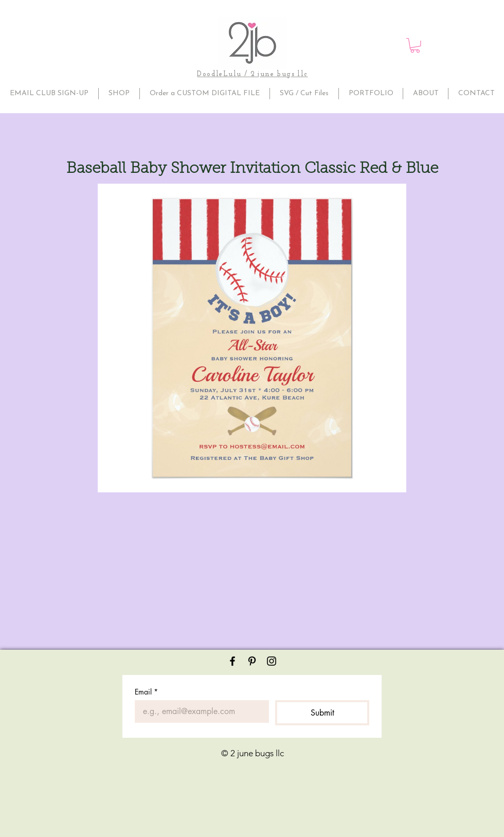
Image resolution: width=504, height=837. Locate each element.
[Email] (199, 711)
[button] (415, 46)
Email (146, 692)
